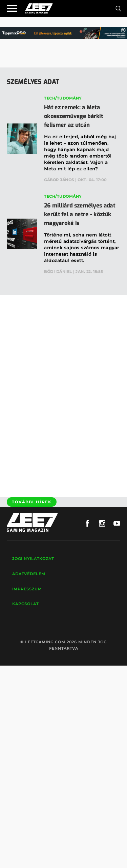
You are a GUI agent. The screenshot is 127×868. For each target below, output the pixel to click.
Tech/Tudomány (63, 98)
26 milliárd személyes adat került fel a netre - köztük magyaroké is (80, 214)
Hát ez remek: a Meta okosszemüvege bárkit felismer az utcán (73, 116)
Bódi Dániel (58, 272)
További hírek (32, 502)
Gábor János (59, 180)
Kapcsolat (25, 604)
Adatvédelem (29, 574)
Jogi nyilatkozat (33, 559)
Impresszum (27, 589)
